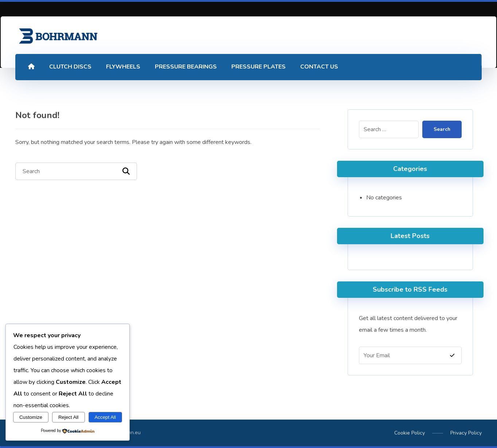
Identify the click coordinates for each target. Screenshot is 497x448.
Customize (31, 417)
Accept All (105, 417)
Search (441, 130)
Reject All (69, 417)
